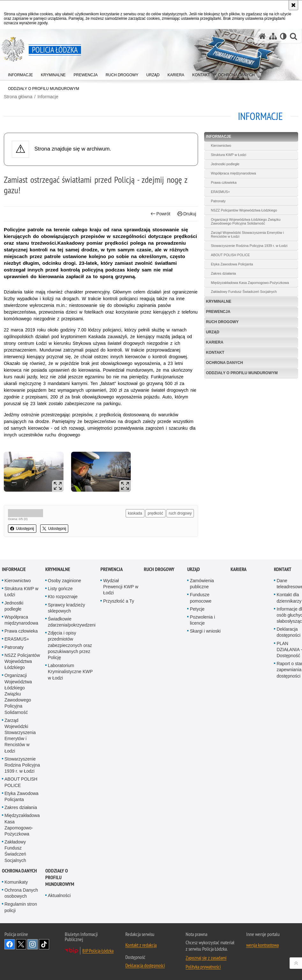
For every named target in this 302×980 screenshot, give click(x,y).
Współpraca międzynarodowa (233, 173)
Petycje (197, 609)
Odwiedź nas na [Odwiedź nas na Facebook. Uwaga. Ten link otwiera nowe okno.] (10, 944)
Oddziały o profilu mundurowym (242, 373)
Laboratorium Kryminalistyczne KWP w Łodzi (70, 672)
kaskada (135, 513)
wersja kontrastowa (262, 945)
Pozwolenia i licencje (202, 620)
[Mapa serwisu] (273, 36)
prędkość (155, 513)
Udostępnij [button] (22, 529)
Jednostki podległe (225, 164)
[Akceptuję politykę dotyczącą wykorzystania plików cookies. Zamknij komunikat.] (293, 5)
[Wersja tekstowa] (283, 36)
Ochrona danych (225, 363)
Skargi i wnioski (205, 631)
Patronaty (218, 201)
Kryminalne (219, 301)
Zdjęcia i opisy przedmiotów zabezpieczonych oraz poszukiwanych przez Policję (70, 645)
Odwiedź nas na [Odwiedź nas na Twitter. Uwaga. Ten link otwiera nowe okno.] (21, 944)
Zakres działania (223, 273)
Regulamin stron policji (21, 907)
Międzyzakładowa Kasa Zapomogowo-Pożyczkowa (250, 283)
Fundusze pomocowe (201, 598)
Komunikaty (16, 882)
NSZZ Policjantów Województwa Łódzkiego (244, 210)
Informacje (48, 97)
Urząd (213, 332)
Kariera (215, 342)
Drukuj (187, 214)
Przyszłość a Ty (118, 601)
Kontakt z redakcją (141, 945)
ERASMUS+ (220, 192)
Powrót (160, 214)
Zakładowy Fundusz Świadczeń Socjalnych (244, 292)
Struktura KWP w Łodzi (228, 155)
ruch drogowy (180, 513)
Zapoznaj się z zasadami (206, 958)
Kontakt (215, 353)
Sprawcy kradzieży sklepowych (66, 608)
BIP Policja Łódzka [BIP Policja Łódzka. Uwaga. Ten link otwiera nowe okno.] (98, 951)
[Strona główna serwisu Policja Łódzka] (262, 36)
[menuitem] (20, 74)
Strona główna (18, 97)
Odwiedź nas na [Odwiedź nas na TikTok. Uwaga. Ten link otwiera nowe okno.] (44, 944)
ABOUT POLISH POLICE (230, 255)
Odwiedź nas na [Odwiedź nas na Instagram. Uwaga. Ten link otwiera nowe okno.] (33, 944)
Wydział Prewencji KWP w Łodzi (121, 587)
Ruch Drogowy (222, 322)
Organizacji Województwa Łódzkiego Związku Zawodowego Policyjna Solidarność (246, 221)
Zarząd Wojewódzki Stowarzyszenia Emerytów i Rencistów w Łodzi (247, 234)
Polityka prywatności (203, 967)
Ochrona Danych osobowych (21, 893)
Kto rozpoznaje (63, 597)
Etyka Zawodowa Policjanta (232, 264)
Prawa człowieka (224, 182)
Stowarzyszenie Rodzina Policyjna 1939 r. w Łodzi (249, 246)
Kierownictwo (221, 145)
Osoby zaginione (64, 581)
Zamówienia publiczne (202, 584)
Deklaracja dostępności (145, 965)
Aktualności (59, 895)
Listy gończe (60, 589)
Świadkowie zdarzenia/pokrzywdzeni (72, 622)
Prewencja (218, 312)
